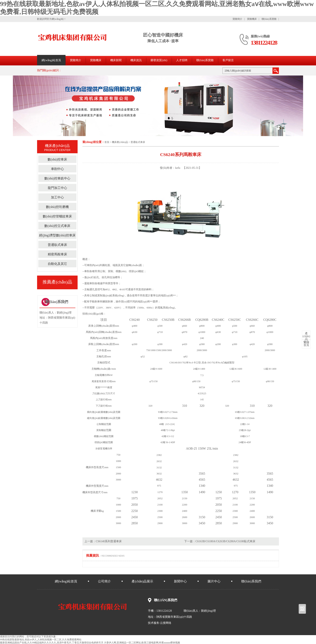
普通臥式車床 (138, 142)
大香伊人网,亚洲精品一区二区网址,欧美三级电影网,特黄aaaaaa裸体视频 (142, 643)
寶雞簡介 (237, 19)
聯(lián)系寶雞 (269, 19)
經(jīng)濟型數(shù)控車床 (57, 235)
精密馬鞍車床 (57, 254)
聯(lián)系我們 (251, 581)
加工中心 (57, 197)
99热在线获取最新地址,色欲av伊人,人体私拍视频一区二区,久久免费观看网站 (41, 640)
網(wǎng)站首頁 (51, 60)
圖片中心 (214, 581)
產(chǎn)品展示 (142, 581)
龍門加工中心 (57, 188)
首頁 (107, 142)
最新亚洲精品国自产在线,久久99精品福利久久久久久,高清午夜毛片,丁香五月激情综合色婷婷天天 (52, 643)
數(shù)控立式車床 (57, 226)
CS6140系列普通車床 (109, 541)
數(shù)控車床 (57, 159)
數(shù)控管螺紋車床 (57, 216)
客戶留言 (228, 60)
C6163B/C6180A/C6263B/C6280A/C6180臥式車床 (225, 541)
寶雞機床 (252, 19)
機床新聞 (116, 60)
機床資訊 (136, 60)
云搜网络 (166, 623)
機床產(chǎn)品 (120, 142)
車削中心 (57, 169)
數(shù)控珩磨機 (57, 207)
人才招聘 (182, 60)
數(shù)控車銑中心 (57, 178)
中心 (306, 338)
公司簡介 (104, 581)
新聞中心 (180, 581)
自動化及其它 (57, 264)
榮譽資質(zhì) (159, 60)
